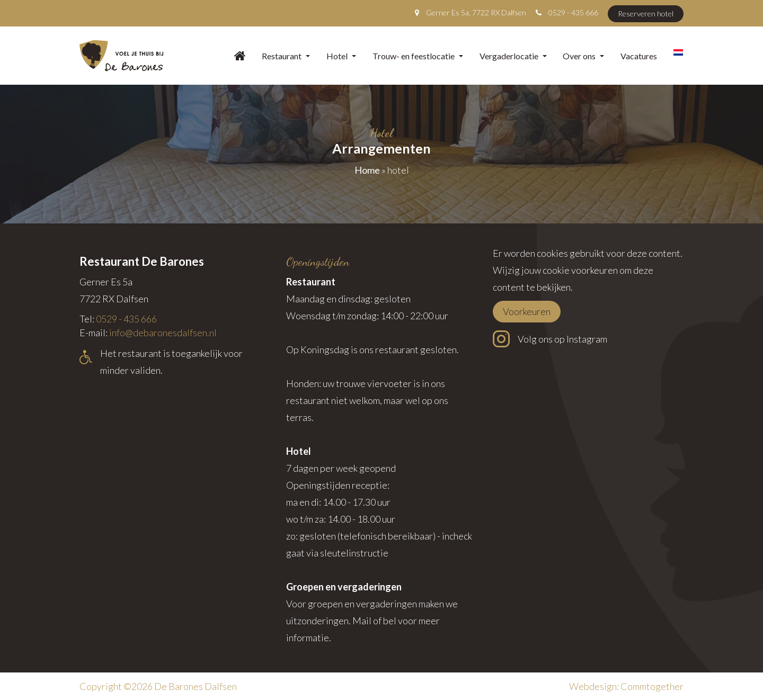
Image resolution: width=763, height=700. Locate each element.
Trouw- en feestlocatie (418, 56)
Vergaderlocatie (513, 56)
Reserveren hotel (646, 14)
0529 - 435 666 (573, 12)
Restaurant (286, 56)
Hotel (341, 56)
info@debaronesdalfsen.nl (163, 333)
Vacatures (639, 56)
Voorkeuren (527, 311)
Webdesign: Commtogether (626, 686)
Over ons (583, 56)
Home (367, 170)
